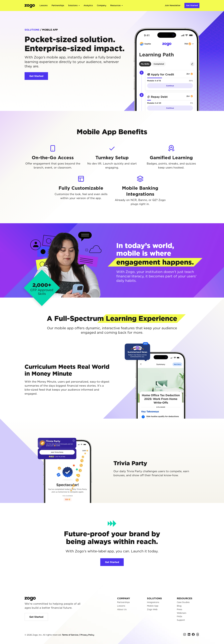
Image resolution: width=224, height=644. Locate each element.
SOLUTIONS (32, 30)
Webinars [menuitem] (182, 613)
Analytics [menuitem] (88, 5)
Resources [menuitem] (115, 5)
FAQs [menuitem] (179, 616)
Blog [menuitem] (179, 606)
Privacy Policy (87, 635)
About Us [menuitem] (122, 609)
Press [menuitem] (179, 609)
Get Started (36, 76)
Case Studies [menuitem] (183, 602)
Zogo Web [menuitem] (152, 609)
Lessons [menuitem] (44, 5)
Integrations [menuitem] (153, 602)
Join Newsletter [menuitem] (173, 5)
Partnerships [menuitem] (58, 5)
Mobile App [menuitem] (153, 606)
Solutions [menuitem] (73, 5)
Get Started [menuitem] (192, 5)
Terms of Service (70, 635)
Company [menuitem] (102, 5)
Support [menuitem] (181, 620)
